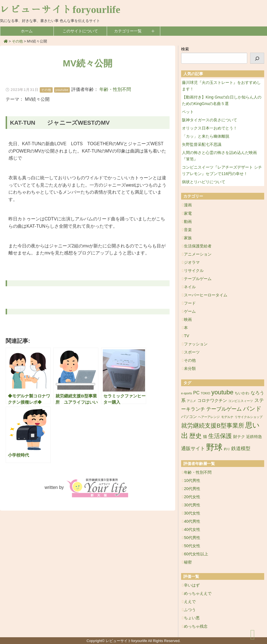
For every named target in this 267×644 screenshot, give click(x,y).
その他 (46, 90)
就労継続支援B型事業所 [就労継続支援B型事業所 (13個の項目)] (213, 425)
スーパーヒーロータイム (206, 295)
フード (190, 303)
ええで (190, 601)
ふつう (190, 610)
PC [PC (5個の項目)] (196, 393)
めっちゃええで (198, 593)
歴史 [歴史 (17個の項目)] (195, 436)
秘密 (188, 562)
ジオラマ (192, 262)
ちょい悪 (192, 618)
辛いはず (192, 585)
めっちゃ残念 (196, 626)
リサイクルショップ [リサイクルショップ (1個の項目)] (249, 417)
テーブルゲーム (198, 279)
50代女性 (192, 546)
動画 (188, 222)
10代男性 (192, 480)
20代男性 (192, 489)
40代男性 (192, 521)
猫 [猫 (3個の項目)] (205, 437)
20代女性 (192, 497)
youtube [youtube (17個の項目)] (222, 392)
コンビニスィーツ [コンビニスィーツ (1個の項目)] (241, 401)
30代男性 (192, 505)
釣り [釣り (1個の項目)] (227, 449)
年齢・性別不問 (115, 89)
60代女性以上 (196, 554)
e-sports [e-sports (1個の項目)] (187, 393)
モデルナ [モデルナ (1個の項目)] (227, 417)
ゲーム (190, 311)
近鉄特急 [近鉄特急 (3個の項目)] (254, 437)
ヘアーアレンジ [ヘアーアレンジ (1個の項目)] (209, 417)
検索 (185, 49)
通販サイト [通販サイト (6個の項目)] (193, 448)
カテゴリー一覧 (128, 31)
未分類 (190, 368)
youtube (62, 90)
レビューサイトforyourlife (60, 9)
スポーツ (192, 352)
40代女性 (192, 529)
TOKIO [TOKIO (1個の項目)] (205, 393)
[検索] (257, 58)
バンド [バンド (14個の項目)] (252, 409)
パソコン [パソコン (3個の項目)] (189, 417)
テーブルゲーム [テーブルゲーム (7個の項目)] (224, 409)
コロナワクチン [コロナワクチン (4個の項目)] (212, 400)
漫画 (188, 205)
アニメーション (198, 254)
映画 (188, 319)
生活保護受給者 (198, 246)
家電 (188, 213)
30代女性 (192, 513)
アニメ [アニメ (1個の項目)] (191, 401)
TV (186, 336)
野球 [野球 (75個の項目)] (214, 447)
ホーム (27, 31)
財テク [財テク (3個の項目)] (239, 437)
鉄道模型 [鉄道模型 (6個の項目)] (241, 448)
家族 (188, 238)
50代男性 (192, 538)
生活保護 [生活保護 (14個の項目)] (220, 436)
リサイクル (194, 270)
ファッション (196, 344)
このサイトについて (80, 31)
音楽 (188, 230)
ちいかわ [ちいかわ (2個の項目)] (242, 393)
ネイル (190, 287)
